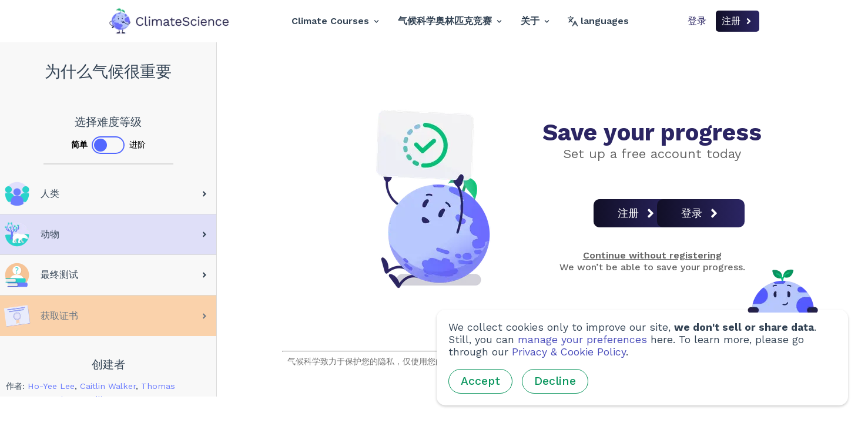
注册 (738, 21)
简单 (79, 145)
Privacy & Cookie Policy (569, 352)
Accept (480, 381)
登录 (697, 21)
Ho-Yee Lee (51, 386)
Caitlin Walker (108, 386)
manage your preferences (582, 340)
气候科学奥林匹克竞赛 (450, 21)
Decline (555, 381)
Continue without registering (652, 255)
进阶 (138, 145)
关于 (535, 21)
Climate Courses (335, 21)
